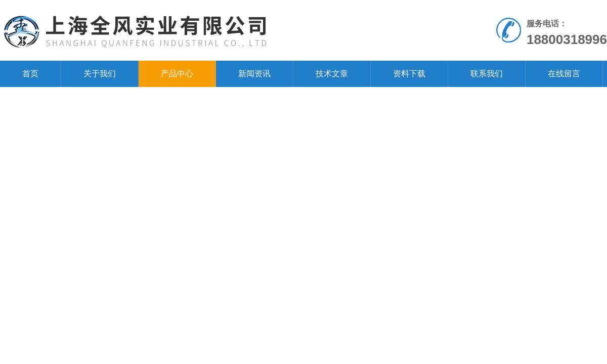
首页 (30, 74)
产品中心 (177, 74)
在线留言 (564, 74)
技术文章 (332, 74)
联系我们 (487, 74)
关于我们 (100, 74)
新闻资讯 (254, 74)
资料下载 (409, 74)
